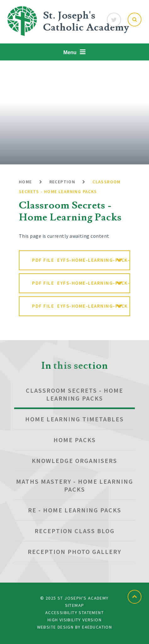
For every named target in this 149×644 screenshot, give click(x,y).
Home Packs (75, 440)
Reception (62, 182)
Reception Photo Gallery (74, 552)
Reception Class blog (75, 531)
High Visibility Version (74, 620)
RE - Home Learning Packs (75, 510)
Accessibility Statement (74, 613)
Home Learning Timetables (74, 419)
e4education (97, 627)
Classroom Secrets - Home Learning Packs (74, 394)
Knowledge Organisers (74, 461)
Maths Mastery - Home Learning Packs (75, 485)
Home (25, 182)
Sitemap (75, 605)
